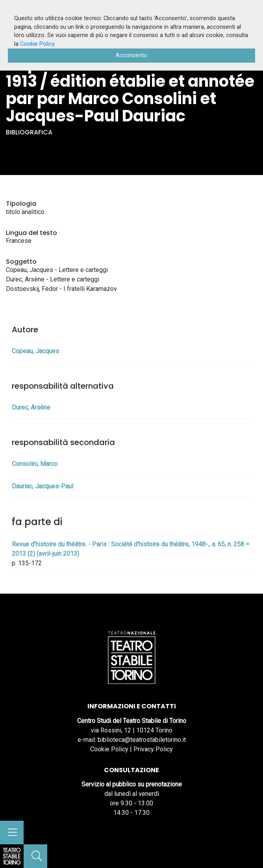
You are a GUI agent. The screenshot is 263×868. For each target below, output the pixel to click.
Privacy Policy (153, 749)
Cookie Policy (109, 749)
